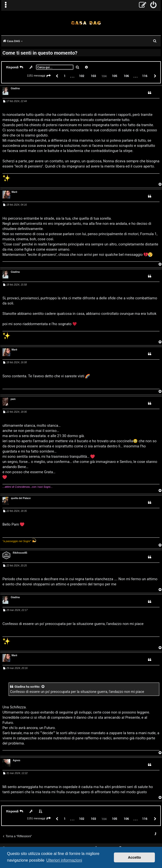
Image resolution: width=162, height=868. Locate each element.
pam (13, 399)
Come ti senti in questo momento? (40, 53)
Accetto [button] (134, 857)
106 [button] (126, 76)
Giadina (15, 88)
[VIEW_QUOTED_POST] (43, 687)
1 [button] (65, 76)
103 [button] (93, 76)
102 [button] (82, 76)
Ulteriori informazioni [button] (64, 860)
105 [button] (115, 76)
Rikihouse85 (20, 553)
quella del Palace (21, 498)
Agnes (17, 760)
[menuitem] (154, 5)
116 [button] (145, 76)
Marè (14, 192)
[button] (49, 76)
